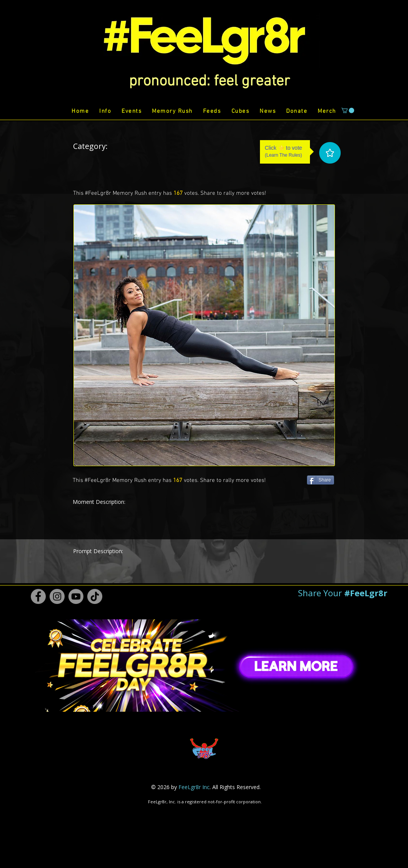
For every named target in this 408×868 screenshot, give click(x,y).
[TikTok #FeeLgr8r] (95, 596)
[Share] (321, 480)
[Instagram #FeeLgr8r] (57, 596)
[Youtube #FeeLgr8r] (76, 596)
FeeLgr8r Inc (194, 787)
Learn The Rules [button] (284, 155)
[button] (209, 82)
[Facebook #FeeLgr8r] (38, 596)
